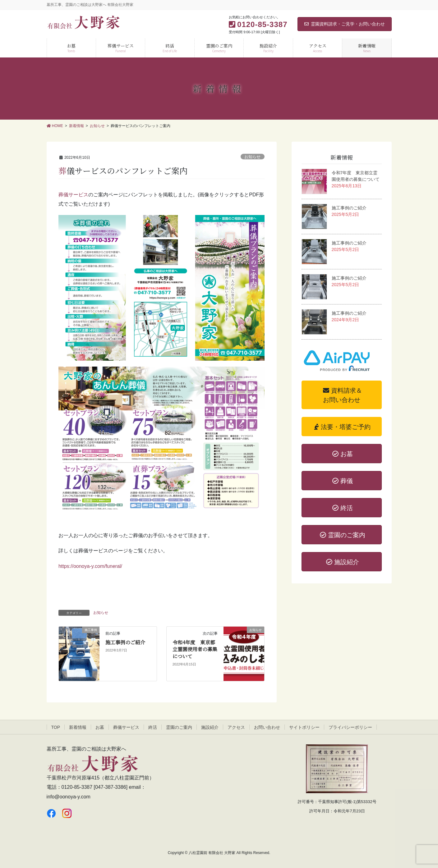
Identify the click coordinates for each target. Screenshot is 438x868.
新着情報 (78, 727)
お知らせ (252, 157)
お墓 (100, 727)
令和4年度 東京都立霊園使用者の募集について (195, 649)
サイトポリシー (304, 727)
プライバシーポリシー (350, 727)
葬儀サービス (73, 195)
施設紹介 (210, 727)
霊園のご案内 (179, 727)
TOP (56, 727)
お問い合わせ (267, 727)
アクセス (236, 727)
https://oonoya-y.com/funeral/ (90, 566)
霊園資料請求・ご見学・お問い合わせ (345, 24)
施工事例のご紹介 (125, 642)
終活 (153, 727)
